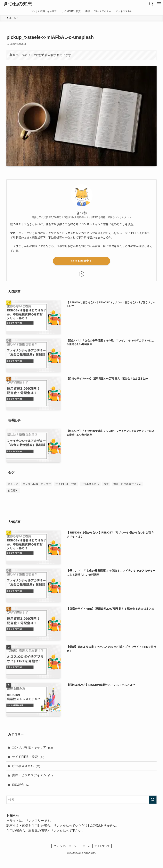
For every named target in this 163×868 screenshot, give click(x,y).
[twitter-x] (82, 274)
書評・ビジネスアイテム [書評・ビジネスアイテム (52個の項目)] (127, 484)
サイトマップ (102, 846)
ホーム (87, 846)
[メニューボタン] (159, 4)
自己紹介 (21, 785)
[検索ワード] (81, 800)
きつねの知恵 (18, 4)
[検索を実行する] (153, 800)
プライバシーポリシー (66, 846)
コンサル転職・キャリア (32, 747)
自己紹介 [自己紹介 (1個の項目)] (13, 490)
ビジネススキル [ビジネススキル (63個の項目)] (90, 484)
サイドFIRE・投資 (28, 757)
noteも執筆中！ (81, 261)
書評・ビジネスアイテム (32, 775)
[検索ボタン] (151, 4)
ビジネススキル (26, 766)
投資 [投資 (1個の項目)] (106, 484)
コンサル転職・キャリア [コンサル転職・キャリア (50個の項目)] (37, 484)
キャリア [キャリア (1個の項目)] (13, 484)
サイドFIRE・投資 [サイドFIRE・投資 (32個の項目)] (66, 484)
